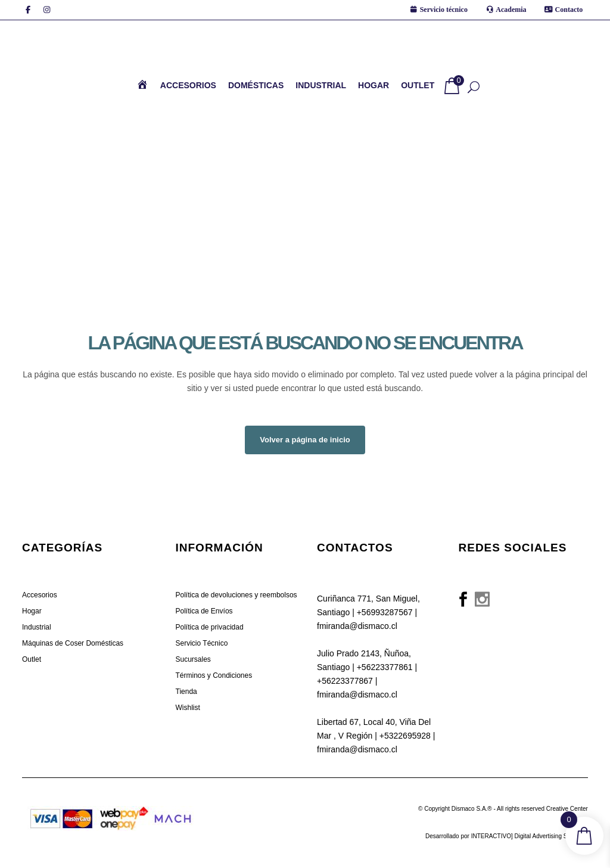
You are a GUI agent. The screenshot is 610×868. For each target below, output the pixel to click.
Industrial (37, 627)
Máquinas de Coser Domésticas (73, 643)
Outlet (32, 659)
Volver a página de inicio (305, 440)
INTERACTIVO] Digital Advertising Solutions (530, 836)
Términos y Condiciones (214, 675)
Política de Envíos (204, 611)
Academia (511, 10)
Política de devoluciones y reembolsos (236, 595)
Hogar (32, 611)
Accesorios (40, 595)
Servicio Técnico (202, 643)
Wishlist (188, 708)
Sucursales (193, 659)
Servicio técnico (444, 10)
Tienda (186, 692)
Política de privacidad (210, 627)
